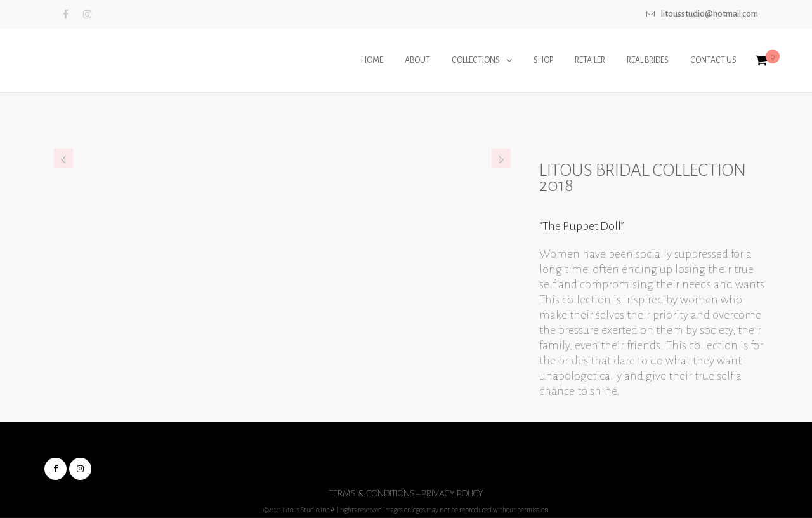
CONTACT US (713, 60)
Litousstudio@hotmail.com (710, 14)
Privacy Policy (452, 493)
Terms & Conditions (372, 493)
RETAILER (590, 60)
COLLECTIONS (476, 60)
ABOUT (417, 60)
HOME (372, 60)
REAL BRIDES (648, 60)
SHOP (543, 60)
